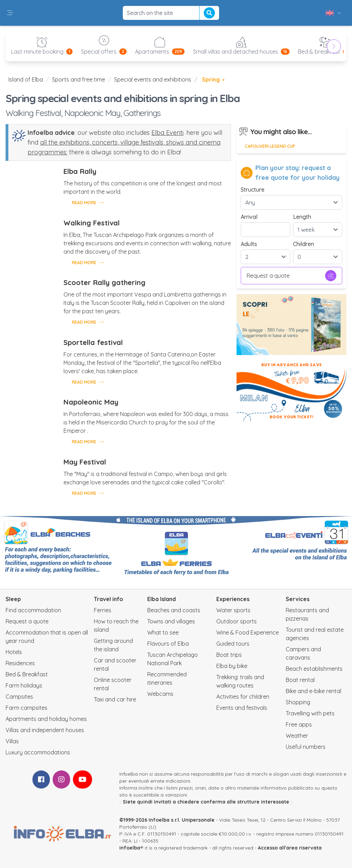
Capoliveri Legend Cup (270, 146)
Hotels (14, 652)
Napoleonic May (91, 402)
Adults (249, 244)
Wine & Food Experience (248, 632)
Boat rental (300, 680)
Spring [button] (213, 79)
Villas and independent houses (45, 730)
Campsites (19, 697)
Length (302, 217)
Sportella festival (93, 342)
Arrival (249, 217)
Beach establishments (314, 669)
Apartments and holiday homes (46, 719)
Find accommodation (33, 610)
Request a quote (291, 276)
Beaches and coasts (174, 610)
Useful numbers (306, 747)
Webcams (160, 694)
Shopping (298, 702)
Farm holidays (24, 685)
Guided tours (233, 644)
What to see (163, 632)
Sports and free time (78, 79)
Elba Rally (80, 171)
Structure (253, 190)
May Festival (85, 462)
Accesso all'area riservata (290, 848)
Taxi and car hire (115, 699)
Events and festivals (242, 708)
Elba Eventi (167, 133)
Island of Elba (26, 79)
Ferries (103, 610)
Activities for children (243, 697)
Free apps (299, 724)
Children (304, 244)
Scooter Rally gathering (104, 282)
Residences (20, 663)
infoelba (130, 848)
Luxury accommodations (38, 752)
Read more (88, 203)
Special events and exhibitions (153, 79)
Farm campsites (27, 708)
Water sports (233, 610)
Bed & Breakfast (27, 674)
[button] (10, 13)
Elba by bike (232, 666)
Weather (297, 736)
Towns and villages (171, 621)
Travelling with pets (310, 713)
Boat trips (229, 655)
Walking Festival (92, 223)
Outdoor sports (237, 621)
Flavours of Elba (168, 644)
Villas (12, 741)
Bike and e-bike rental (313, 691)
